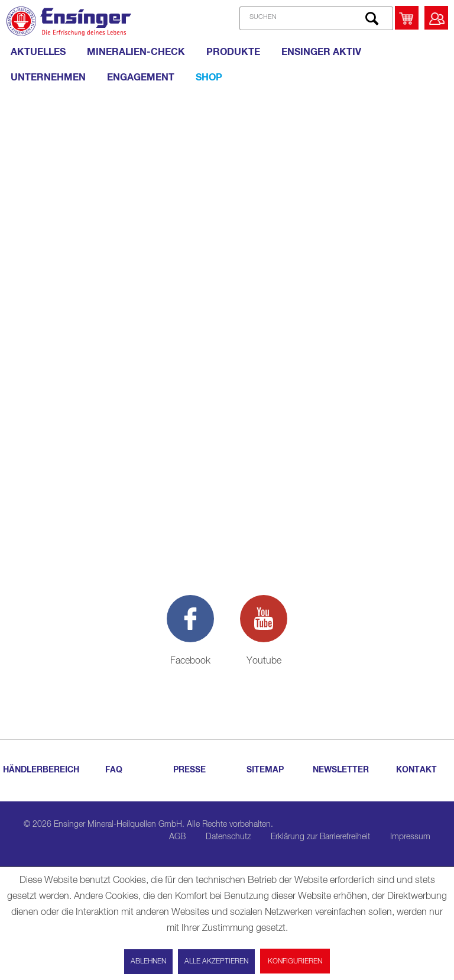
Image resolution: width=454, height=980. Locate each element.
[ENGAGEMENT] (141, 77)
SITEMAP (265, 770)
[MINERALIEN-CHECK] (136, 52)
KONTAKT (416, 770)
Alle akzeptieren (216, 962)
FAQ (114, 770)
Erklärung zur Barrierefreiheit (320, 837)
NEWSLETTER (341, 770)
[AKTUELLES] (38, 52)
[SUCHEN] (316, 18)
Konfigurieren (295, 962)
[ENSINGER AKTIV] (321, 52)
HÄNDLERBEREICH (39, 770)
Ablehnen (148, 962)
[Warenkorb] (407, 18)
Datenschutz (228, 837)
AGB (177, 837)
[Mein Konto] (436, 18)
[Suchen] (372, 18)
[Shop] (209, 77)
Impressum (410, 837)
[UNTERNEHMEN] (48, 77)
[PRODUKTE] (233, 52)
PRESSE (189, 770)
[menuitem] (312, 18)
